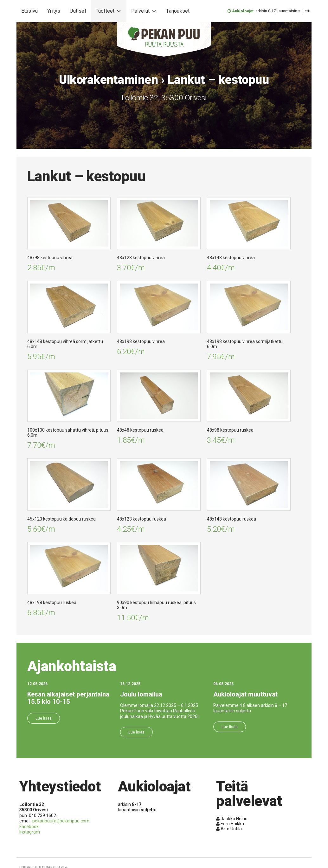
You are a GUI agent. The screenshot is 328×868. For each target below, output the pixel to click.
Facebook (29, 827)
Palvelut (144, 11)
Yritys (54, 11)
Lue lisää (44, 718)
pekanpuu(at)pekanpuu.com (61, 821)
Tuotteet (109, 11)
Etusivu (29, 11)
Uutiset (78, 11)
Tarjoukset (178, 11)
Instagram (30, 832)
